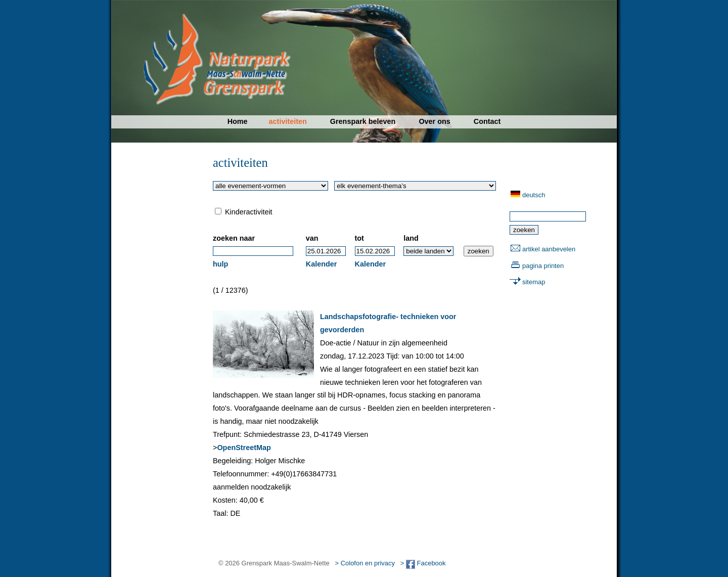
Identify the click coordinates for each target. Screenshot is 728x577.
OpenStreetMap (244, 448)
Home (238, 121)
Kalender (322, 264)
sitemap (534, 282)
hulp (220, 264)
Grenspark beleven (363, 121)
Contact (487, 121)
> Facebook (423, 563)
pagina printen (543, 266)
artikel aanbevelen (549, 249)
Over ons (434, 121)
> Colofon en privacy (365, 563)
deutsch (534, 195)
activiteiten (288, 121)
